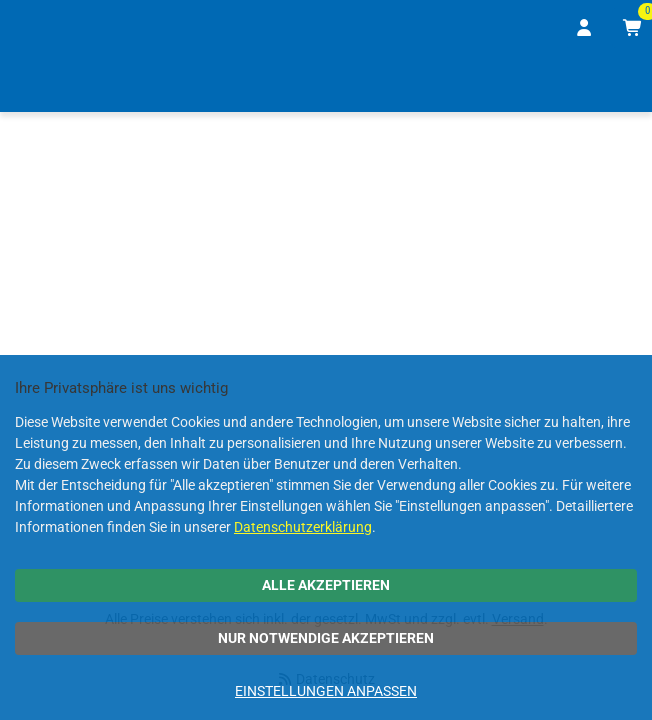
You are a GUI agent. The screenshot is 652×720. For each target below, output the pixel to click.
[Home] (43, 83)
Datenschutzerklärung (303, 527)
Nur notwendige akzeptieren (326, 638)
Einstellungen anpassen (326, 691)
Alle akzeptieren (326, 585)
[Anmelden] (585, 28)
